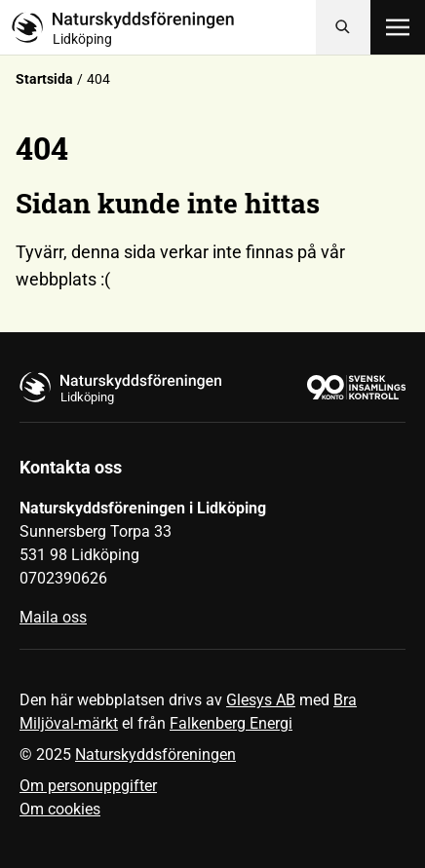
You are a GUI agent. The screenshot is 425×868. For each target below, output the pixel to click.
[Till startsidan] (164, 27)
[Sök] (343, 27)
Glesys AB (261, 700)
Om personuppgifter (88, 786)
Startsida (44, 79)
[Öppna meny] (398, 27)
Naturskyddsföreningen (155, 755)
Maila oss (53, 617)
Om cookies (60, 809)
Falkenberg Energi (231, 723)
